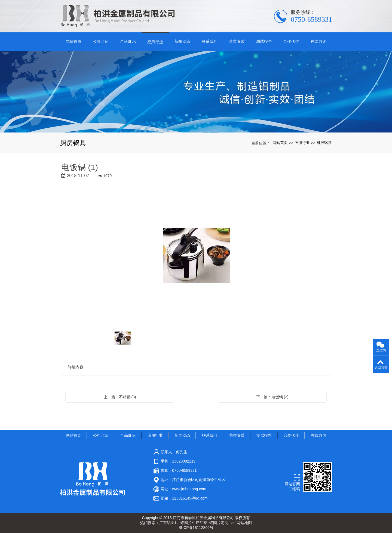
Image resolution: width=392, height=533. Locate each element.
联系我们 (210, 41)
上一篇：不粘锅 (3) (120, 397)
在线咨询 (319, 41)
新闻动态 (183, 41)
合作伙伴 (291, 41)
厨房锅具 (324, 143)
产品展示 (128, 41)
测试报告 (264, 41)
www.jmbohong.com (189, 489)
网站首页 (74, 41)
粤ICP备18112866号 (196, 528)
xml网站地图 (241, 523)
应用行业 (155, 42)
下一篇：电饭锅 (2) (272, 397)
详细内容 (76, 367)
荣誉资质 (237, 41)
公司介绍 (101, 41)
